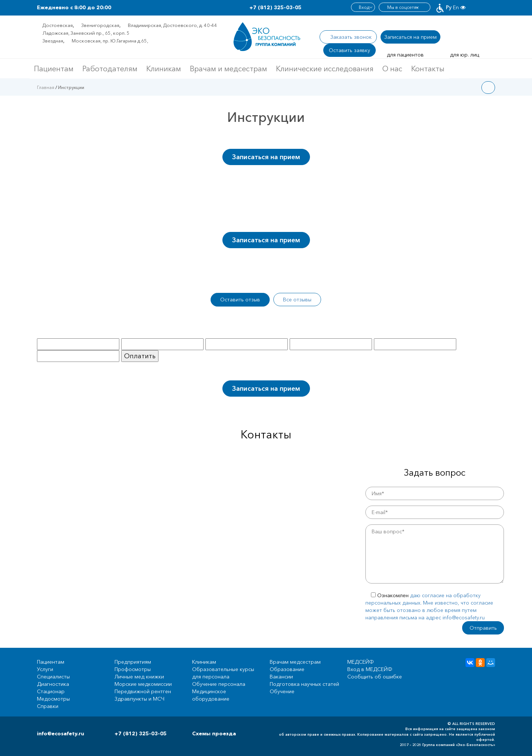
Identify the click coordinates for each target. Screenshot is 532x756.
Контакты (428, 69)
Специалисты (53, 677)
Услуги (45, 669)
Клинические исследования (325, 69)
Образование (287, 669)
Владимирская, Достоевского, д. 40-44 (173, 25)
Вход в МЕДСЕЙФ (370, 669)
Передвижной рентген (143, 691)
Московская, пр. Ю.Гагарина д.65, (110, 41)
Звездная (53, 41)
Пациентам (54, 69)
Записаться (410, 37)
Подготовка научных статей (304, 684)
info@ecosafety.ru (61, 733)
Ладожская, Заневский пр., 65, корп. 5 (86, 33)
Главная (46, 87)
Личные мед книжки (139, 677)
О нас (392, 69)
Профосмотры (133, 669)
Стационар (51, 691)
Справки (48, 706)
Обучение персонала (219, 684)
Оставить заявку (349, 50)
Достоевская (58, 25)
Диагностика (53, 684)
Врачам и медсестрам (229, 69)
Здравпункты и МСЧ (139, 699)
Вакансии (281, 677)
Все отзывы (297, 300)
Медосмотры (53, 699)
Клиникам (164, 69)
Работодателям (110, 69)
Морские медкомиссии (143, 684)
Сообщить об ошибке (375, 677)
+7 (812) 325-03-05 (275, 7)
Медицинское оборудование (211, 695)
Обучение (282, 691)
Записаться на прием (266, 157)
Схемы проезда (214, 733)
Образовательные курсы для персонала (223, 673)
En (456, 7)
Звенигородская (100, 25)
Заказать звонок (351, 37)
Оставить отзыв (240, 300)
